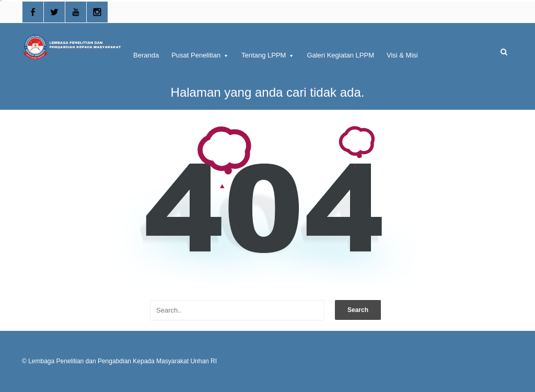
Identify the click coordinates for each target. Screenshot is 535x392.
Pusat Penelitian (200, 55)
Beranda (146, 55)
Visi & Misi (402, 55)
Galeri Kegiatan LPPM (340, 55)
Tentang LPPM (268, 55)
